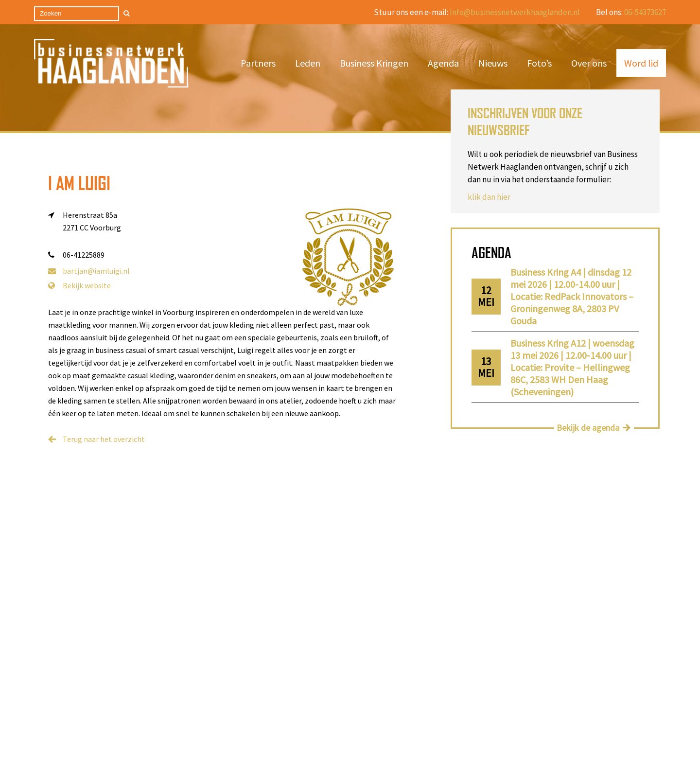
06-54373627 (645, 12)
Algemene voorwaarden (158, 711)
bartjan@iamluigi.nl (89, 271)
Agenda (443, 63)
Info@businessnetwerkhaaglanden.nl (515, 12)
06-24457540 (420, 686)
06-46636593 (420, 677)
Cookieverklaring (352, 762)
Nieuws (493, 63)
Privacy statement (247, 711)
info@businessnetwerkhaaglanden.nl (437, 696)
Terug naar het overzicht (104, 439)
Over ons (589, 63)
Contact (229, 698)
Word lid (641, 63)
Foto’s (539, 63)
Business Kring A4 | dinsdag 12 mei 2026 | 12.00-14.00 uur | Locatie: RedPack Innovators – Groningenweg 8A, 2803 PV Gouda (572, 296)
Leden (308, 63)
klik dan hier (489, 197)
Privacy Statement (379, 748)
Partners (258, 63)
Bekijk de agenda (588, 428)
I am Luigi (79, 183)
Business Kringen (374, 63)
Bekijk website (79, 285)
